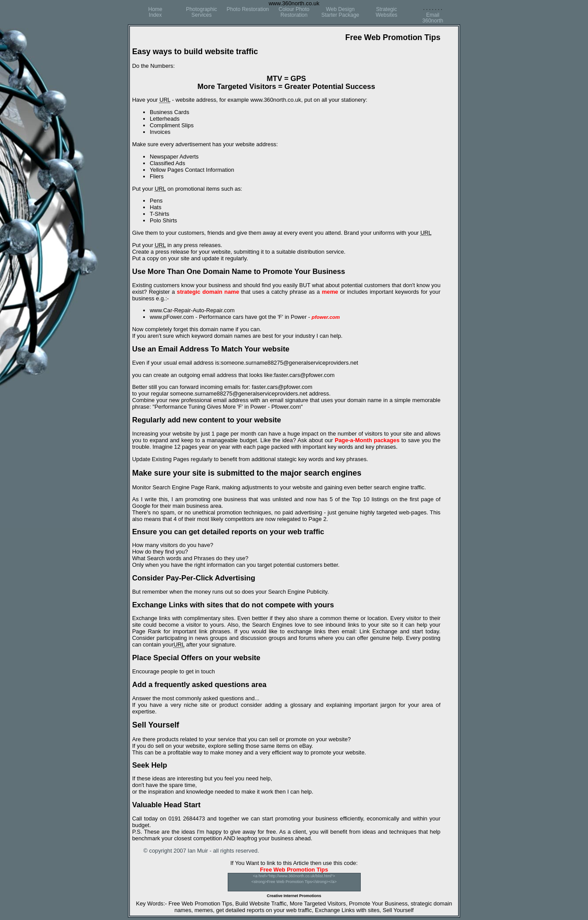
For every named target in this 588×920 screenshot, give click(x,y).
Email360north (433, 18)
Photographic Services (202, 12)
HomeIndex (155, 12)
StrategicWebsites (386, 12)
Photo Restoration (248, 9)
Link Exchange (378, 631)
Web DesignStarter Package (340, 12)
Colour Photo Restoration (294, 12)
